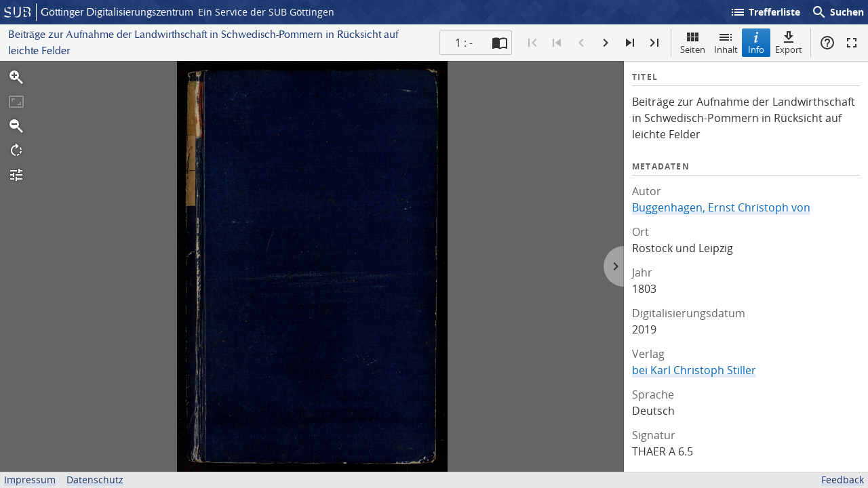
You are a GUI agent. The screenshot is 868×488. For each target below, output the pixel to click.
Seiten (693, 42)
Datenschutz (95, 480)
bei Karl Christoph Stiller (694, 370)
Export (789, 42)
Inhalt (726, 42)
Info (756, 42)
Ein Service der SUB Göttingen (266, 12)
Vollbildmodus (852, 43)
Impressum (30, 480)
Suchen (837, 12)
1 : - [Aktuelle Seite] (464, 43)
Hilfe (827, 43)
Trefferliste (765, 12)
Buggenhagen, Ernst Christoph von (721, 207)
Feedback (843, 480)
